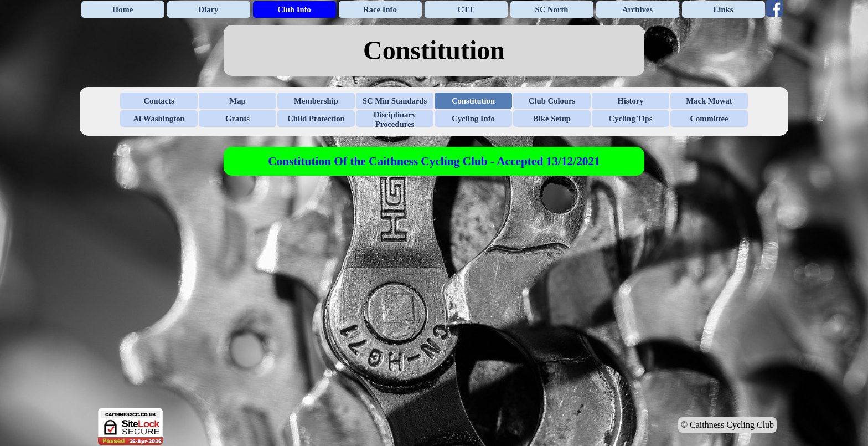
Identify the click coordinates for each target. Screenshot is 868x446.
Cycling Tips (631, 119)
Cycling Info (473, 119)
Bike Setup (552, 119)
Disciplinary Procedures (395, 119)
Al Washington (159, 119)
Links (724, 9)
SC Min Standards (395, 101)
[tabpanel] (434, 50)
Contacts (159, 101)
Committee (709, 119)
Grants (237, 119)
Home (123, 9)
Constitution (473, 101)
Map (237, 101)
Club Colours (552, 101)
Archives (637, 9)
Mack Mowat (709, 101)
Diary (209, 9)
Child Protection (316, 119)
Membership (316, 101)
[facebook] (774, 8)
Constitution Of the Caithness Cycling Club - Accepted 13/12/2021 (434, 161)
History (630, 101)
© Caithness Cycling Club (727, 425)
